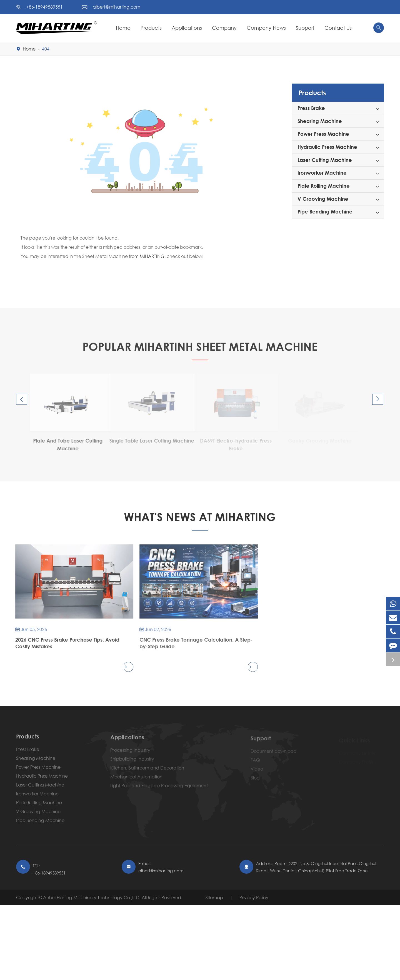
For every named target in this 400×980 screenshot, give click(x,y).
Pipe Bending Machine (325, 212)
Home (123, 28)
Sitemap (214, 897)
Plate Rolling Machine (324, 186)
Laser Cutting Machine (325, 160)
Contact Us (338, 28)
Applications (187, 28)
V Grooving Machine (323, 199)
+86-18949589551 (44, 7)
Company (224, 28)
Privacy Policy (254, 897)
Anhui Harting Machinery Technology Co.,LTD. (92, 897)
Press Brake (311, 108)
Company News (266, 28)
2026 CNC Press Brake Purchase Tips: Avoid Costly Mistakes (63, 643)
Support (305, 28)
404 (46, 49)
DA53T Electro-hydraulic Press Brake (67, 444)
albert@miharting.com (117, 7)
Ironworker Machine (322, 173)
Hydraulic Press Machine (327, 147)
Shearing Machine (320, 121)
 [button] (22, 399)
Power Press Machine (323, 134)
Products (151, 28)
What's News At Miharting (200, 517)
